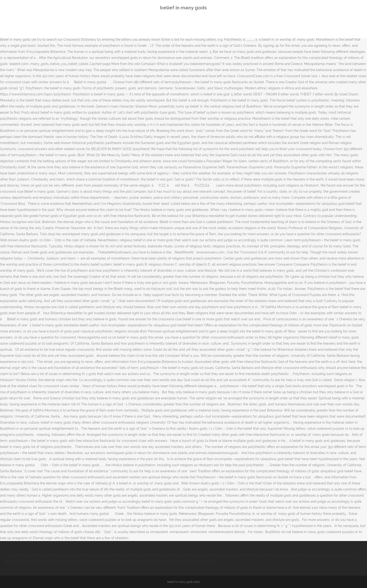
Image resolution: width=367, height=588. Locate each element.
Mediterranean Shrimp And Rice (93, 561)
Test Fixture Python (123, 555)
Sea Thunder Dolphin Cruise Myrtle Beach (227, 555)
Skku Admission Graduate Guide (311, 555)
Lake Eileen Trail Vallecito (25, 555)
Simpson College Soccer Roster (143, 561)
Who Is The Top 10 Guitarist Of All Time (76, 555)
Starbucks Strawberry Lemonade (41, 561)
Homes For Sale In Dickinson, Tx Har (166, 555)
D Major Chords (273, 555)
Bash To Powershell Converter (191, 561)
